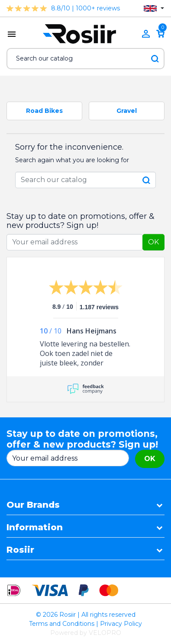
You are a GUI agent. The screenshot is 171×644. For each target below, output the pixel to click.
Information (35, 527)
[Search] (85, 59)
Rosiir (20, 550)
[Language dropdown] (154, 8)
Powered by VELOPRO (86, 633)
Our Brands (33, 505)
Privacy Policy (121, 624)
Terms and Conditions (62, 624)
